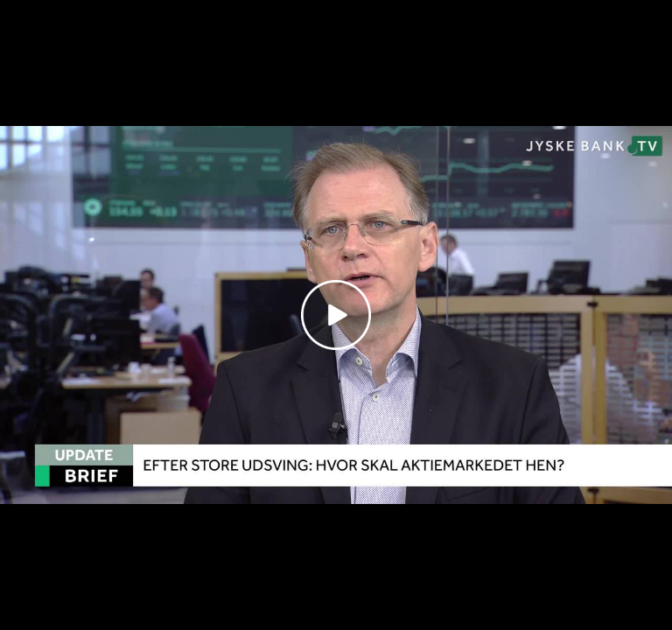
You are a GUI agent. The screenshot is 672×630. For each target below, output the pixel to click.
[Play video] (336, 315)
